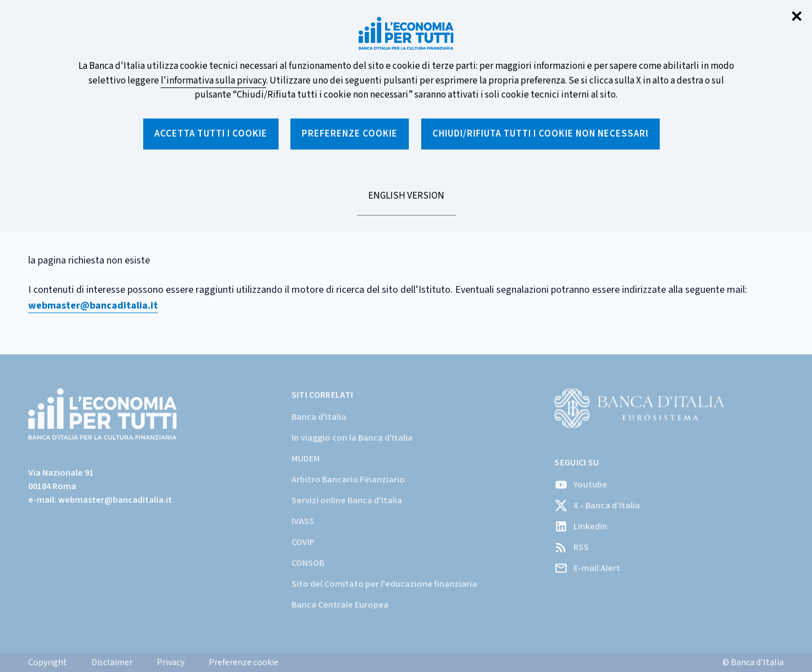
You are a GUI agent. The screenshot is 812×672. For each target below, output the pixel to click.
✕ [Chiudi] (797, 17)
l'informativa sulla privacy (213, 81)
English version (406, 202)
